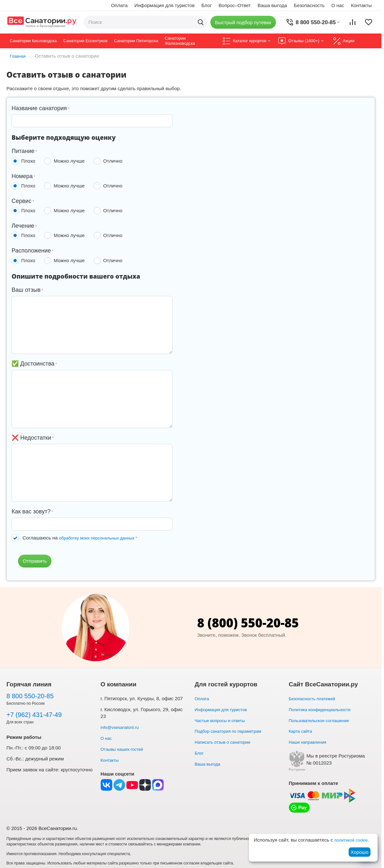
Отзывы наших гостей (125, 749)
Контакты (361, 5)
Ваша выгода (272, 5)
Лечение (23, 226)
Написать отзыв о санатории (227, 742)
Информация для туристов (165, 5)
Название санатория (39, 108)
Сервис (22, 201)
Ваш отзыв (26, 290)
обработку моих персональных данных (103, 538)
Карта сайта (302, 731)
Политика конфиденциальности (324, 709)
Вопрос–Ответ (235, 5)
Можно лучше (66, 161)
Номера (22, 176)
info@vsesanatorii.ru (123, 727)
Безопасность (309, 5)
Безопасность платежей (315, 698)
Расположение (31, 251)
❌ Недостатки (31, 438)
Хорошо (359, 852)
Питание (23, 151)
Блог (206, 5)
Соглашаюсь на (84, 538)
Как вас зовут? (31, 511)
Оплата (119, 5)
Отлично (109, 161)
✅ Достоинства (33, 364)
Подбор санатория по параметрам (233, 731)
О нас (338, 5)
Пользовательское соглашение (324, 720)
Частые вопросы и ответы (224, 720)
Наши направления (311, 742)
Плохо (25, 161)
